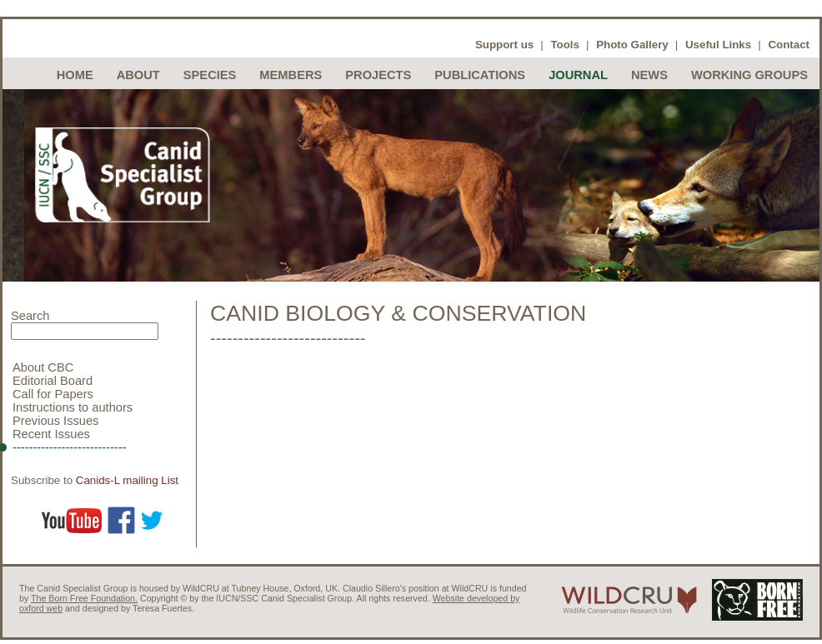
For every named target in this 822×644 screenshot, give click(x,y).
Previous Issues (55, 421)
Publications (480, 75)
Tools (565, 45)
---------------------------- (70, 447)
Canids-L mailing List (127, 480)
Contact (789, 45)
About (138, 75)
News (649, 75)
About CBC (43, 367)
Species (210, 75)
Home (75, 75)
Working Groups (749, 75)
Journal (578, 75)
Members (291, 75)
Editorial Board (53, 381)
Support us (504, 45)
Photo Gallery (632, 45)
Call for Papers (53, 394)
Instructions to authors (73, 407)
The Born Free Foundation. (84, 598)
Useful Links (718, 45)
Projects (378, 75)
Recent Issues (51, 434)
